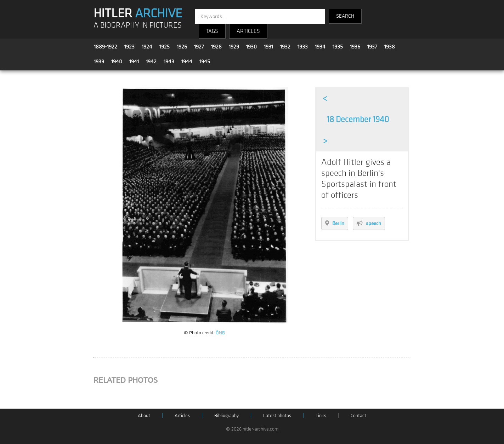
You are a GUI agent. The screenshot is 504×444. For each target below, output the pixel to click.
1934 (320, 47)
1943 (169, 62)
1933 (303, 47)
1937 (372, 47)
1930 (251, 47)
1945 (205, 62)
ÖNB (220, 333)
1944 (187, 62)
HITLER (138, 13)
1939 (99, 62)
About (144, 416)
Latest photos (277, 416)
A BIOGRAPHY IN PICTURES (138, 25)
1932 (285, 47)
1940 (117, 62)
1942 (151, 62)
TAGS (212, 31)
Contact (358, 416)
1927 (199, 47)
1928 (216, 47)
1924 (147, 47)
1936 (355, 47)
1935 (338, 47)
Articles (182, 416)
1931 (268, 47)
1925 (165, 47)
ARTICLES (248, 31)
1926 (182, 47)
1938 (390, 47)
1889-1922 (106, 47)
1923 (129, 47)
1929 (234, 47)
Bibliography (226, 416)
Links (321, 416)
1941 (134, 62)
